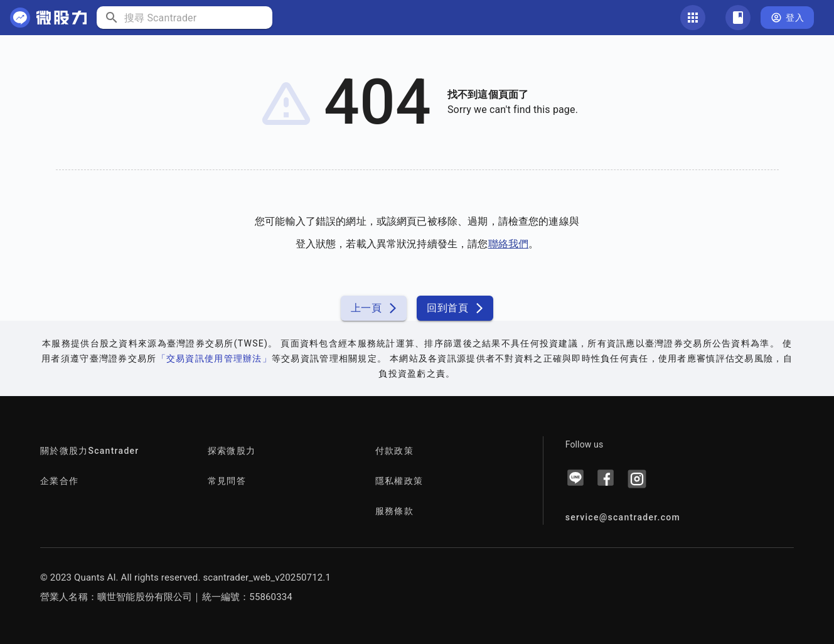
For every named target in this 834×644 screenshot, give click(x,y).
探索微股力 (232, 451)
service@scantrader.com (623, 517)
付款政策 (394, 451)
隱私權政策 (399, 481)
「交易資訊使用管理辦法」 (214, 358)
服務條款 (394, 511)
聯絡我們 (509, 244)
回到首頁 (455, 308)
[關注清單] (738, 18)
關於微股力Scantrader (90, 451)
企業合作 (59, 481)
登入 (787, 18)
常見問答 (227, 481)
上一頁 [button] (374, 308)
